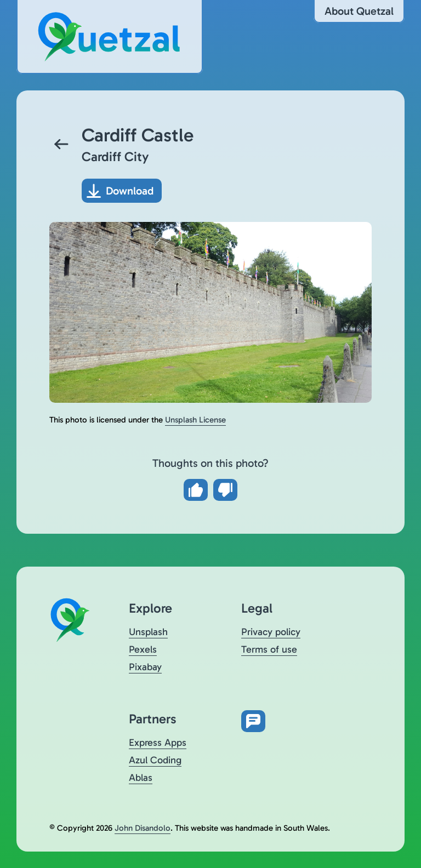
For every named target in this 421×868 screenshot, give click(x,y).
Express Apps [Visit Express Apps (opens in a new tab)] (158, 743)
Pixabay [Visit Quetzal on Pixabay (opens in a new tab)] (145, 667)
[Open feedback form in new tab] (253, 721)
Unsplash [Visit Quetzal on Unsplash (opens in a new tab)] (148, 632)
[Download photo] (122, 191)
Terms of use (269, 649)
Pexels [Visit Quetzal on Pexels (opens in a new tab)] (143, 649)
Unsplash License (195, 420)
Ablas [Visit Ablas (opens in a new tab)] (141, 778)
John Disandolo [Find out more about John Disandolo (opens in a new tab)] (143, 828)
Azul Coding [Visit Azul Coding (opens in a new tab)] (155, 760)
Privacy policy (271, 632)
